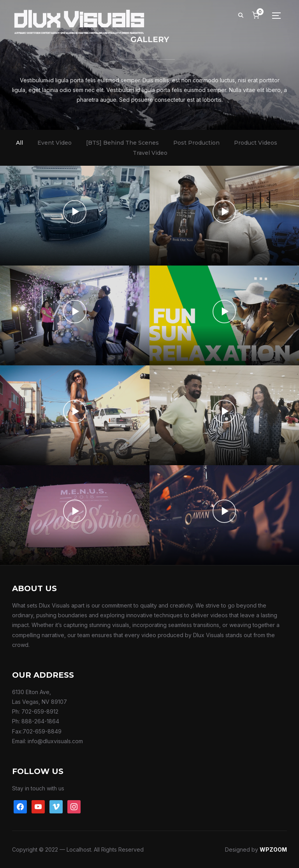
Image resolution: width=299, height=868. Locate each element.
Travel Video (150, 153)
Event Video (55, 143)
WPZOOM (273, 849)
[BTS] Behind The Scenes (122, 143)
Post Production (196, 143)
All (19, 143)
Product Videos (256, 143)
